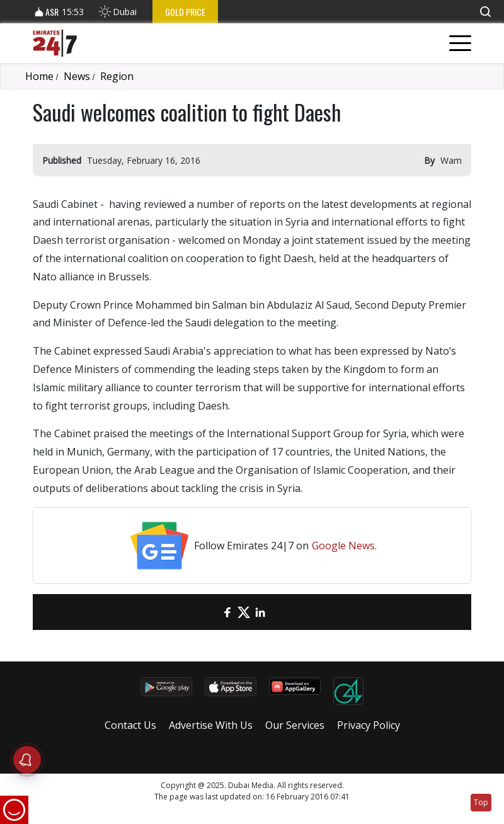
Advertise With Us (211, 725)
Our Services (295, 725)
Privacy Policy (369, 725)
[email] (211, 612)
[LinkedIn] (260, 612)
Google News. (344, 546)
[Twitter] (244, 612)
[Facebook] (227, 612)
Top (481, 802)
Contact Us (130, 725)
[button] (485, 12)
